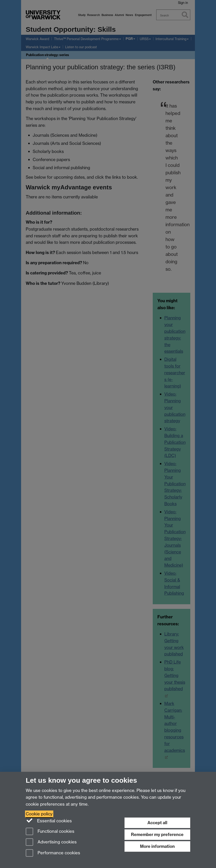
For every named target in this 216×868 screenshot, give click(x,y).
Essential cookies (49, 820)
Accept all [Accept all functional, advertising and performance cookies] (157, 823)
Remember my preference (157, 835)
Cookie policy (39, 814)
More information (157, 846)
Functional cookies (50, 832)
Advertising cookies (51, 842)
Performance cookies (53, 853)
